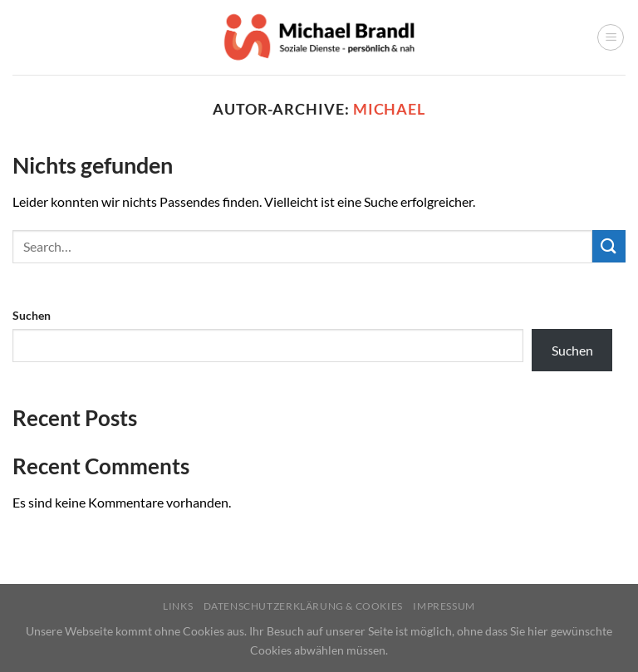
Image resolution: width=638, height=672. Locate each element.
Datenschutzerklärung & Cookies (303, 606)
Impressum (444, 606)
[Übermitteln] (609, 246)
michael (389, 109)
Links (178, 606)
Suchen (32, 315)
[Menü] (611, 37)
